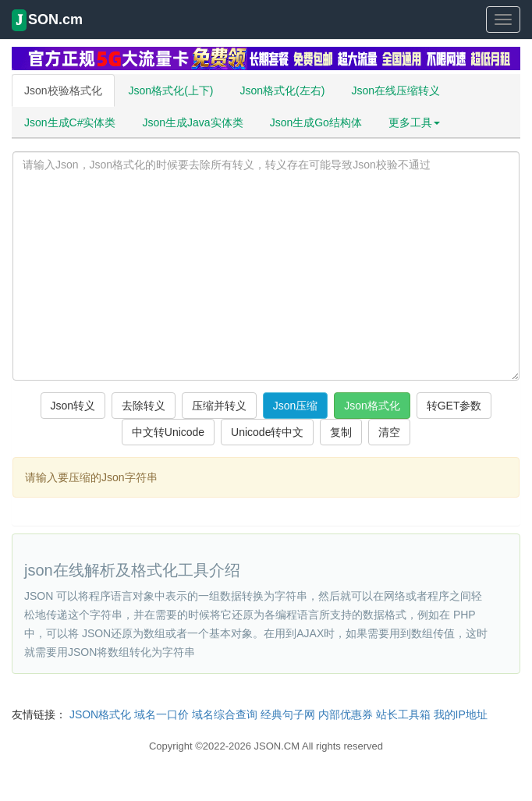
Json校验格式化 (63, 90)
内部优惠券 (346, 714)
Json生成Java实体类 (192, 122)
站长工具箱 (403, 714)
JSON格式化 (100, 714)
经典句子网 (288, 714)
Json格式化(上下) (171, 90)
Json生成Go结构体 (316, 122)
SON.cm (47, 20)
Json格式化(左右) (282, 90)
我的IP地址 (461, 714)
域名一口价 (161, 714)
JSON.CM (277, 746)
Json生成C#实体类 (70, 122)
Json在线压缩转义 (395, 90)
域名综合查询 (225, 714)
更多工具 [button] (414, 122)
